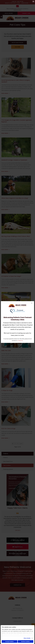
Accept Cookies (10, 642)
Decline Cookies (26, 642)
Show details (27, 638)
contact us (20, 340)
